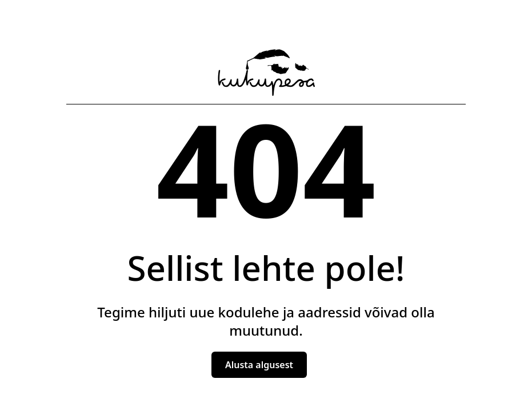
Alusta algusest (259, 365)
